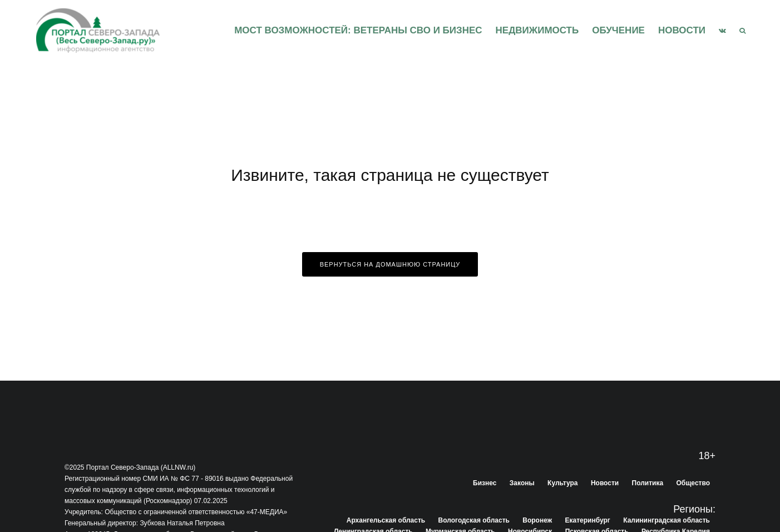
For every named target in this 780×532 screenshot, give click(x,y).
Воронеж (537, 520)
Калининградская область (667, 520)
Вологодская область (474, 520)
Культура (562, 483)
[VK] (722, 31)
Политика (648, 483)
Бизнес (485, 483)
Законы (522, 483)
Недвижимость (537, 30)
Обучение (618, 30)
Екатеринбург (588, 520)
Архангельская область (386, 520)
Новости (682, 30)
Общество (693, 483)
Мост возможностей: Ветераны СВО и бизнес (358, 30)
